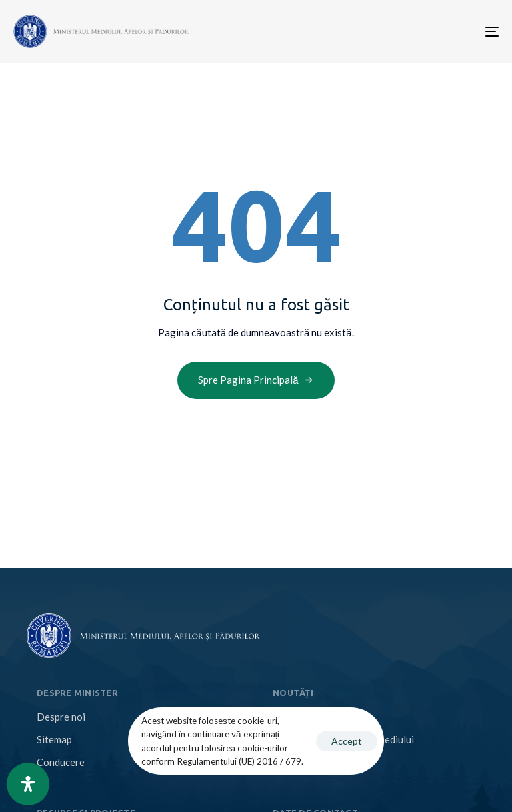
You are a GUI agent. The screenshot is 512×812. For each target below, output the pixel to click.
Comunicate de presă (319, 717)
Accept (347, 741)
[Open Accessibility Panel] (28, 784)
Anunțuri (291, 762)
